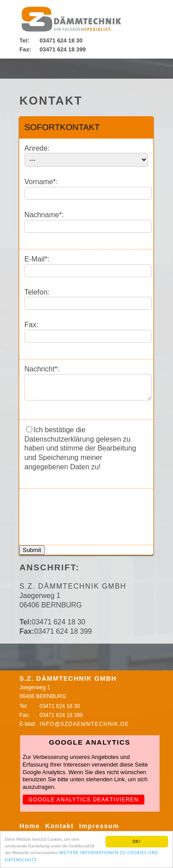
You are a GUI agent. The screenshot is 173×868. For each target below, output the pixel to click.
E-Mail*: (37, 259)
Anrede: (37, 148)
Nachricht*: (42, 369)
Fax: (32, 325)
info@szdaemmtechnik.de (84, 728)
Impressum (99, 830)
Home (30, 830)
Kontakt (59, 830)
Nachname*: (44, 215)
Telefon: (37, 292)
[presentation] (93, 515)
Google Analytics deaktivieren (84, 804)
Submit (32, 554)
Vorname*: (41, 182)
